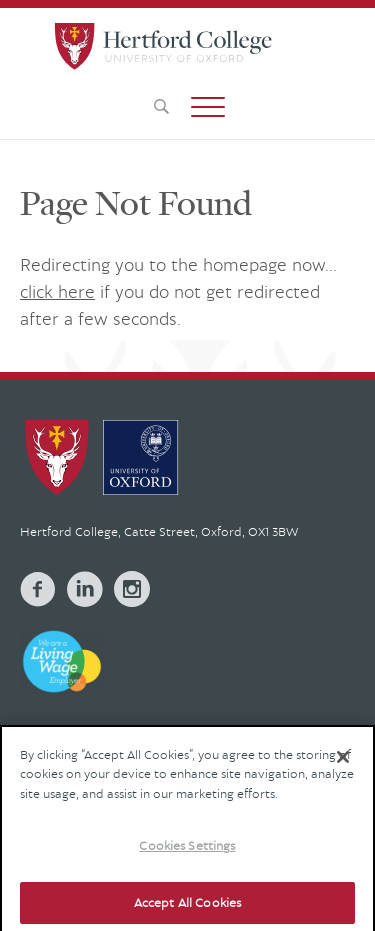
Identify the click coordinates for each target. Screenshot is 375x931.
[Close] (343, 767)
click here (57, 291)
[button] (208, 107)
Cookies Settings (187, 855)
